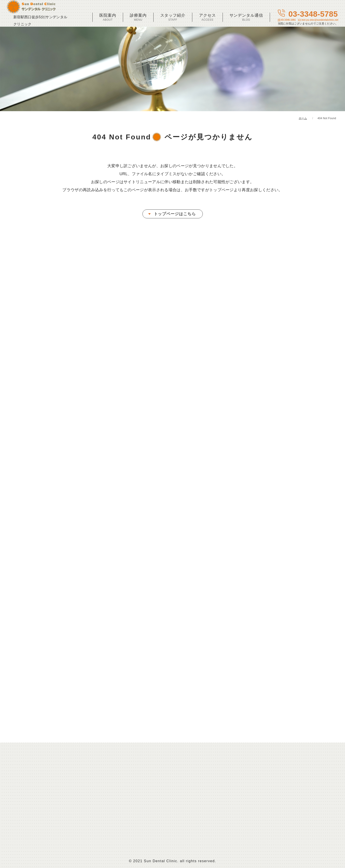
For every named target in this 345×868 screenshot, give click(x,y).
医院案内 (108, 17)
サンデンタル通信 (246, 17)
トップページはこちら (175, 214)
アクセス (207, 17)
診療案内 (138, 17)
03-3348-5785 (308, 17)
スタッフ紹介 (173, 17)
